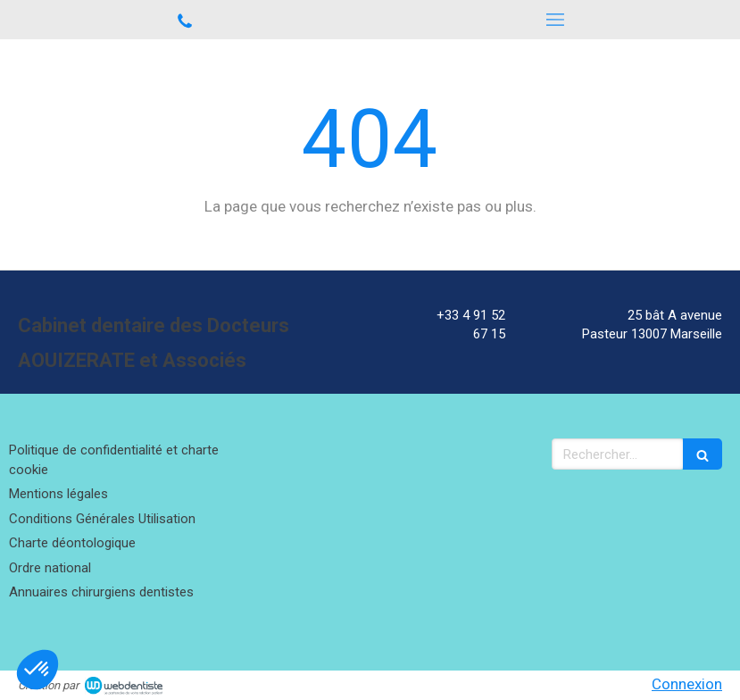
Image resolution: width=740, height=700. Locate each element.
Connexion (687, 684)
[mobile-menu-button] (556, 20)
